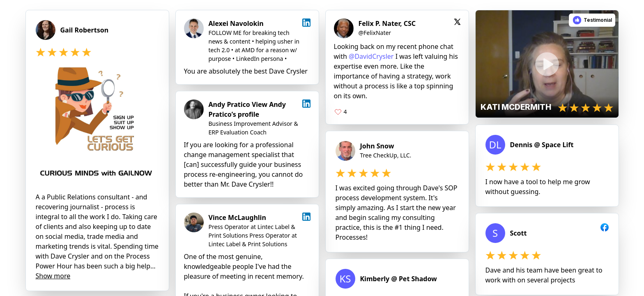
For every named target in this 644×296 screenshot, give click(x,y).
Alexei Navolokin (236, 23)
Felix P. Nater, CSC (387, 23)
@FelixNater (375, 33)
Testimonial (598, 20)
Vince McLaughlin (237, 217)
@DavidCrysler (371, 56)
